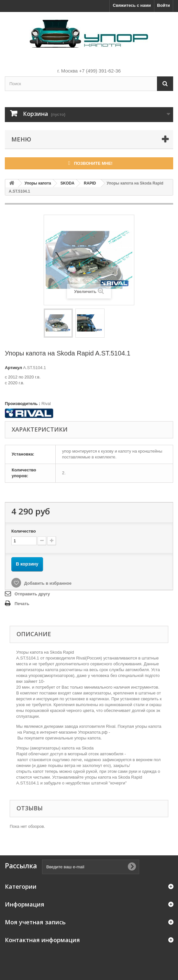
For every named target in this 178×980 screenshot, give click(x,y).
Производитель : (22, 404)
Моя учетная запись (35, 922)
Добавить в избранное (47, 583)
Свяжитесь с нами (132, 5)
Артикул (13, 368)
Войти (163, 5)
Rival (46, 404)
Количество (24, 531)
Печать (22, 604)
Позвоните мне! (89, 163)
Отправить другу (32, 594)
